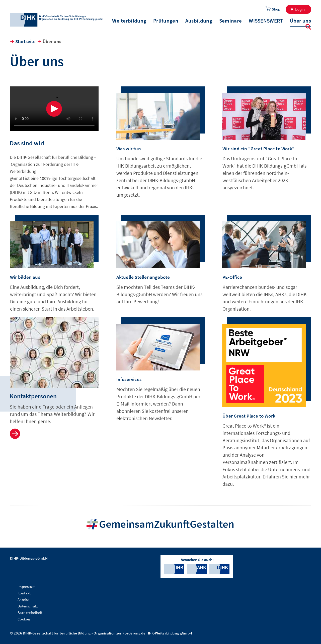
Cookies (24, 619)
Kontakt (24, 593)
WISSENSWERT (266, 21)
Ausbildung (199, 21)
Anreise (23, 600)
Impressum (26, 587)
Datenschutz (28, 606)
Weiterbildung (129, 21)
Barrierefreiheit (30, 613)
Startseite (25, 41)
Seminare (230, 21)
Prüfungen (166, 21)
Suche (308, 27)
